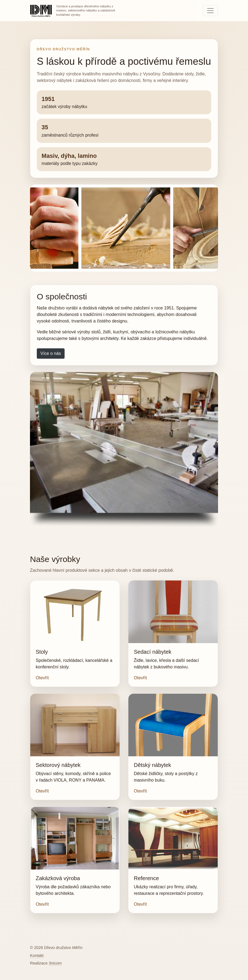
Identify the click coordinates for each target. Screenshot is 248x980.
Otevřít (42, 678)
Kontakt (37, 956)
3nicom (55, 963)
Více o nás (51, 353)
